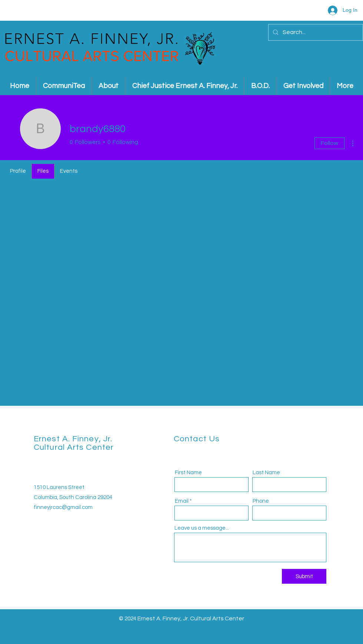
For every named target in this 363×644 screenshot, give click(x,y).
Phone (261, 501)
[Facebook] (36, 529)
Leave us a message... (202, 528)
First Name (188, 473)
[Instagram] (49, 529)
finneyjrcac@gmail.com (63, 507)
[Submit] (304, 576)
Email (182, 501)
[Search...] (315, 32)
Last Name (266, 473)
